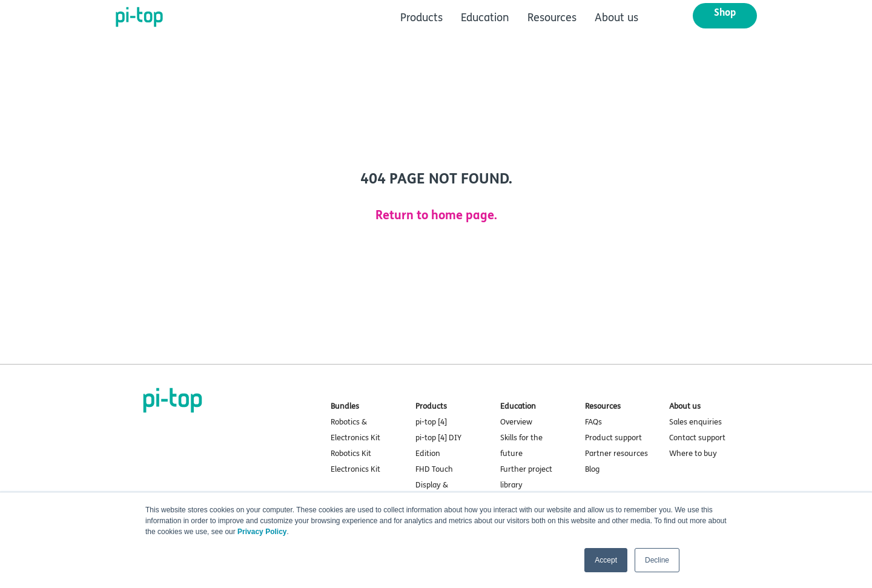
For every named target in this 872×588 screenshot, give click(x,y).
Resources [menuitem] (552, 18)
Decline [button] (657, 560)
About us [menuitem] (616, 18)
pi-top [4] (431, 422)
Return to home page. (436, 215)
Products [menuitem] (421, 18)
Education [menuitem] (485, 18)
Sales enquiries (695, 422)
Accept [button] (606, 560)
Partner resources (616, 454)
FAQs (593, 422)
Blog (592, 469)
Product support (613, 438)
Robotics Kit (351, 454)
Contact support (697, 438)
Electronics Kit (355, 469)
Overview (516, 422)
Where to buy (693, 454)
